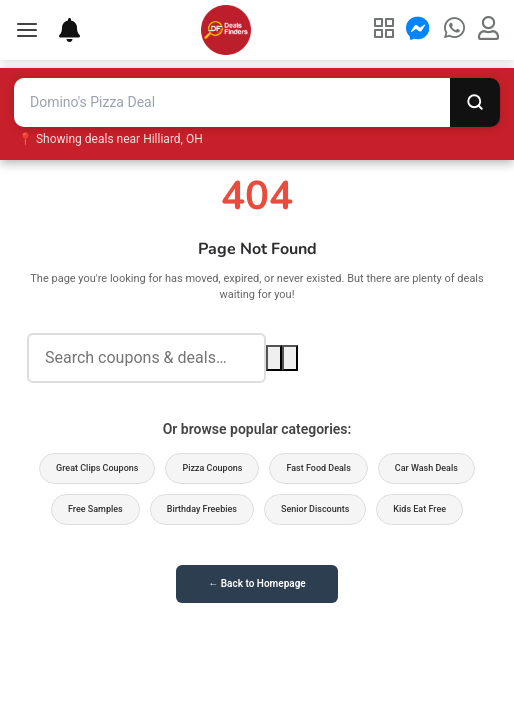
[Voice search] (290, 358)
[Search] (475, 102)
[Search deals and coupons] (232, 102)
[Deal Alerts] (59, 30)
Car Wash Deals (426, 468)
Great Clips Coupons (97, 468)
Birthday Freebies (202, 509)
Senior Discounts (315, 509)
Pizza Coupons (212, 468)
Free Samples (95, 509)
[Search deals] (146, 358)
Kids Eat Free (419, 509)
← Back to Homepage (256, 583)
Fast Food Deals (318, 468)
